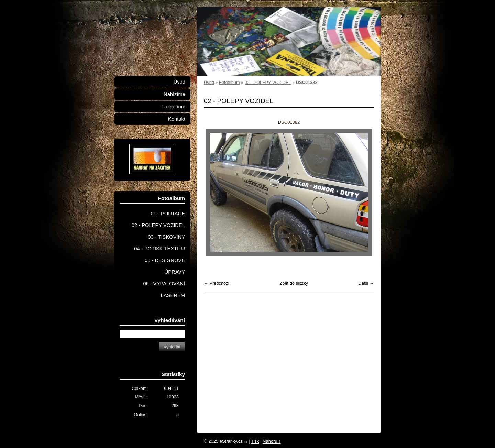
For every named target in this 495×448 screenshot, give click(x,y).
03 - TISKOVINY (166, 237)
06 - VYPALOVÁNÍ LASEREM (164, 289)
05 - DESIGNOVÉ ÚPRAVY (165, 266)
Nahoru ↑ (272, 441)
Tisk (255, 441)
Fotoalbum (229, 82)
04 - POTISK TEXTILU (159, 249)
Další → (366, 283)
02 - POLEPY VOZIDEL (268, 82)
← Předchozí (217, 283)
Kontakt (177, 119)
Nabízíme (174, 94)
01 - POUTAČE (168, 214)
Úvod (209, 82)
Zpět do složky (294, 283)
